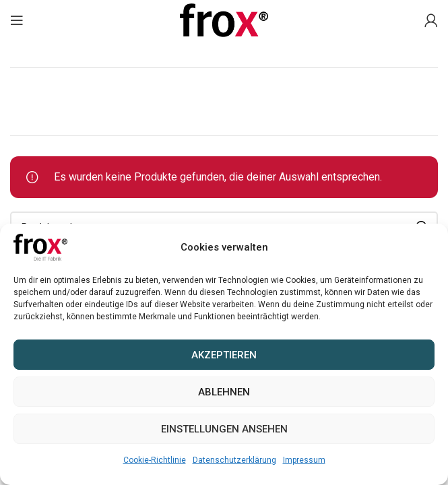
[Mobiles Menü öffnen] (17, 20)
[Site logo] (224, 19)
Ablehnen (224, 392)
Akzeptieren (224, 355)
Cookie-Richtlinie (155, 460)
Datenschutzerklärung (234, 460)
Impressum (304, 460)
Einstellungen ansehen (224, 429)
